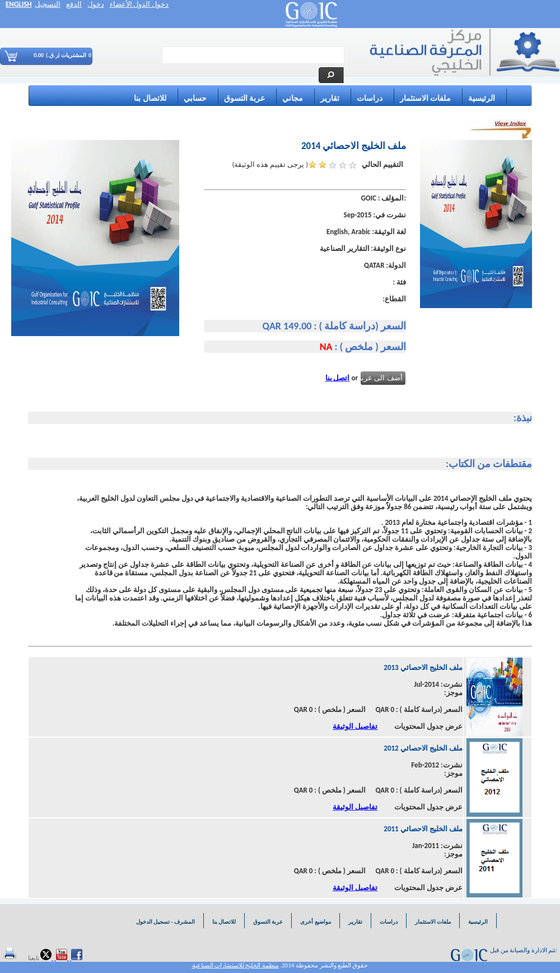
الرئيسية (482, 98)
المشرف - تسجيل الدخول (165, 922)
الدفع (74, 4)
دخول (96, 4)
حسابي (195, 98)
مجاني (293, 98)
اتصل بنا (338, 378)
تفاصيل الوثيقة (355, 726)
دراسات (370, 98)
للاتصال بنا (150, 98)
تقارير (330, 98)
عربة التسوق (244, 98)
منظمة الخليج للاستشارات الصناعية (235, 965)
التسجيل (48, 4)
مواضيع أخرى (315, 922)
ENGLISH (19, 4)
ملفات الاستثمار (425, 98)
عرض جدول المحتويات (428, 726)
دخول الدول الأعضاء (139, 4)
